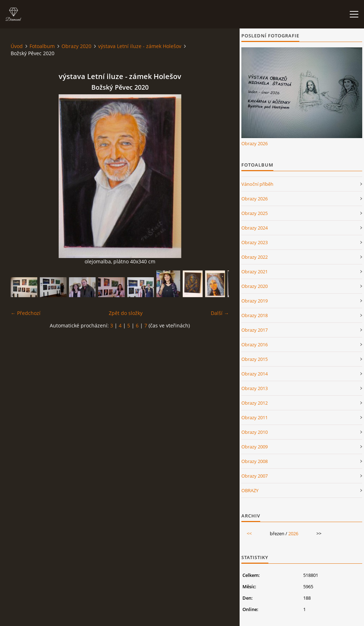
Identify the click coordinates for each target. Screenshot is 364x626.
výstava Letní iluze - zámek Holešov (140, 46)
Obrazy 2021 (255, 272)
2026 (293, 533)
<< (249, 533)
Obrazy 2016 (255, 344)
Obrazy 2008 (255, 461)
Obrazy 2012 (255, 403)
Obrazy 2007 (255, 476)
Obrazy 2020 (76, 46)
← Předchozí (26, 313)
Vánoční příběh (257, 184)
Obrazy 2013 (255, 388)
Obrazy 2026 (255, 143)
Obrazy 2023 (255, 242)
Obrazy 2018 (255, 315)
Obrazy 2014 (255, 374)
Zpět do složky (126, 313)
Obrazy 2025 (255, 213)
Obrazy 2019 (255, 301)
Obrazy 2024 (255, 228)
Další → (220, 313)
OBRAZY (250, 490)
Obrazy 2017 (255, 330)
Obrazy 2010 (255, 432)
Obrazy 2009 (255, 447)
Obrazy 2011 (255, 417)
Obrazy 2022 (255, 257)
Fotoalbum (42, 46)
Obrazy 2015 (255, 359)
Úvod (17, 46)
